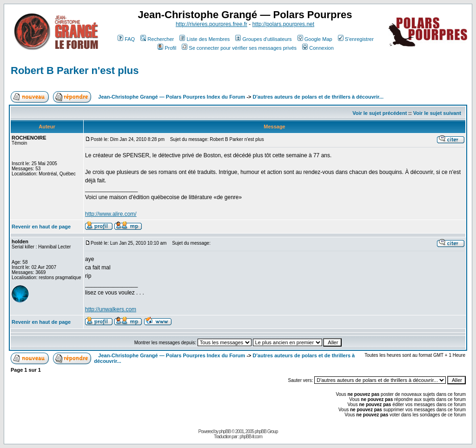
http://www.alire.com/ (111, 214)
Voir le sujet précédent (380, 113)
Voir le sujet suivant (437, 113)
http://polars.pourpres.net (283, 24)
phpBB (225, 431)
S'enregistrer (356, 39)
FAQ (126, 39)
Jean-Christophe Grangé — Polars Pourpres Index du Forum (172, 97)
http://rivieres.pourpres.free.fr (212, 24)
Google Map (315, 39)
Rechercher (157, 39)
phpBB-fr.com (251, 437)
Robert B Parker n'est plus (75, 70)
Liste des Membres (205, 39)
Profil (167, 48)
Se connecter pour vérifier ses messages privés (239, 48)
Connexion (318, 48)
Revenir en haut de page (41, 227)
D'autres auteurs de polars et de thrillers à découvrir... (318, 97)
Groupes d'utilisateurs (263, 39)
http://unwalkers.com (111, 309)
